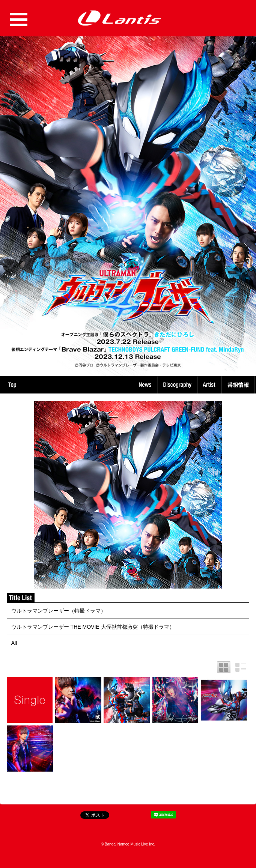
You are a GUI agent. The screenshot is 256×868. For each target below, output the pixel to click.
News (145, 385)
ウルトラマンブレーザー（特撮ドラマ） (59, 611)
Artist (210, 385)
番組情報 (239, 385)
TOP (12, 385)
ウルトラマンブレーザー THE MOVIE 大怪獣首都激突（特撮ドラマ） (93, 627)
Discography (178, 385)
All (14, 643)
